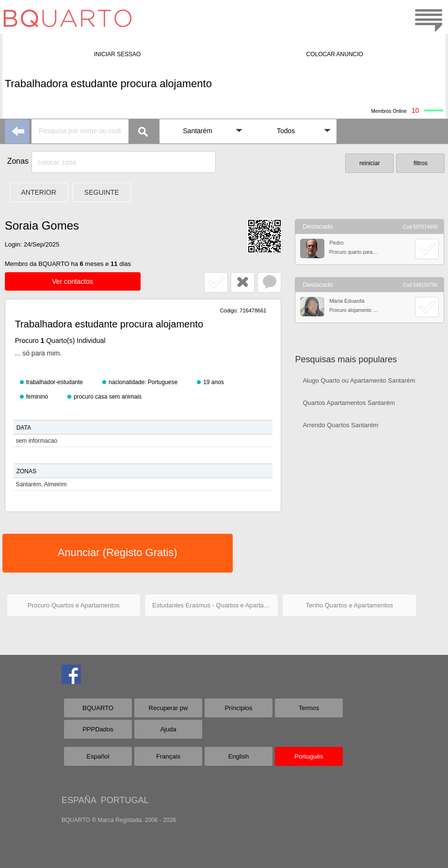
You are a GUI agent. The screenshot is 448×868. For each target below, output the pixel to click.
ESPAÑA (79, 800)
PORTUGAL (125, 800)
